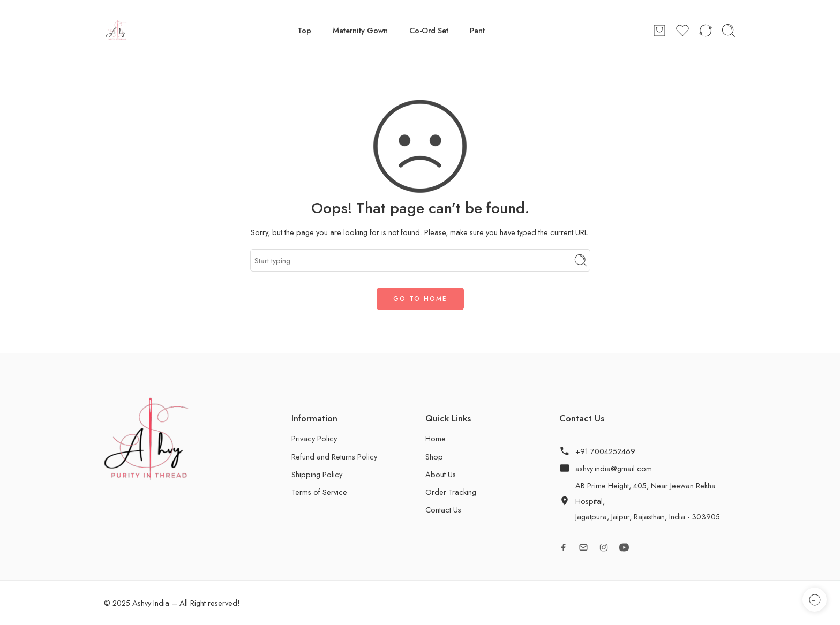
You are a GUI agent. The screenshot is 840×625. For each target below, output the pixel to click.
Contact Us (443, 510)
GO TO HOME (420, 299)
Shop (434, 457)
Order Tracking (451, 492)
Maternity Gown (360, 30)
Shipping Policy (317, 474)
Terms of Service (319, 492)
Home (436, 438)
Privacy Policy (314, 438)
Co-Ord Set (429, 30)
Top (304, 30)
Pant (477, 30)
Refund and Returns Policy (334, 457)
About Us (441, 474)
